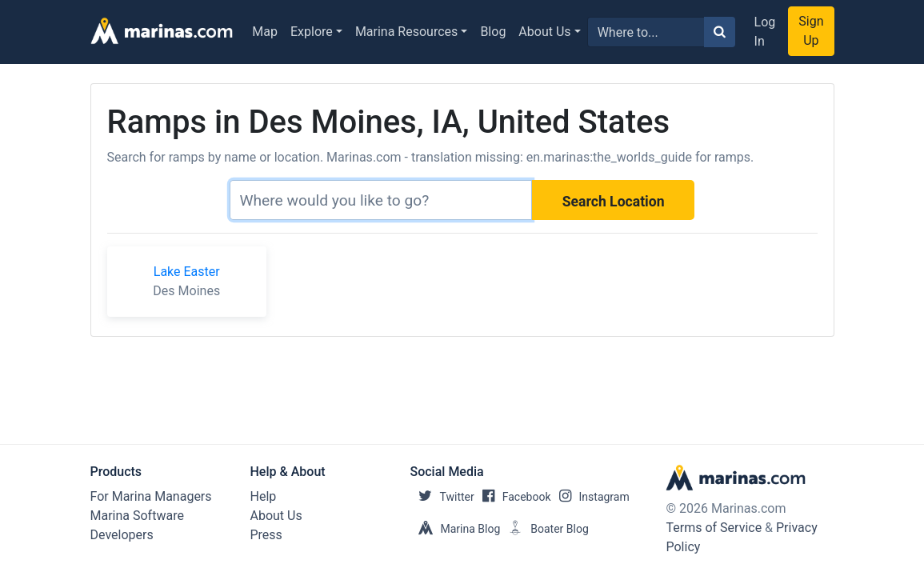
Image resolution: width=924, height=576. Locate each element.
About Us (544, 32)
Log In (765, 32)
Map (265, 32)
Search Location (614, 202)
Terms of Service (714, 528)
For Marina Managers (151, 496)
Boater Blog (544, 529)
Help (264, 496)
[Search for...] (646, 32)
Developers (122, 535)
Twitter (442, 497)
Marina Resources (406, 32)
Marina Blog (456, 529)
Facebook (513, 497)
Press (266, 535)
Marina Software (137, 516)
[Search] (381, 200)
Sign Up (811, 31)
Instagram (590, 497)
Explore (312, 32)
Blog (493, 32)
